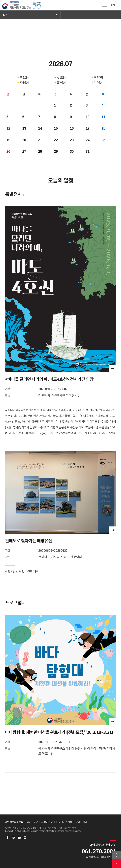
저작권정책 (47, 822)
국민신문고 (32, 822)
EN (113, 5)
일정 (5, 15)
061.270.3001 (99, 851)
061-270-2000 (50, 828)
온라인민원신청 (64, 822)
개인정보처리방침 (14, 822)
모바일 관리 (81, 822)
